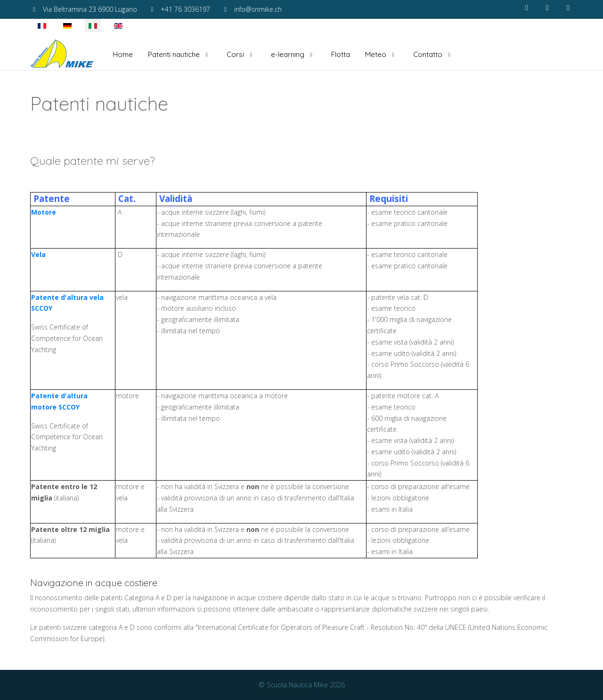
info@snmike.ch (258, 9)
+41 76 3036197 (185, 9)
